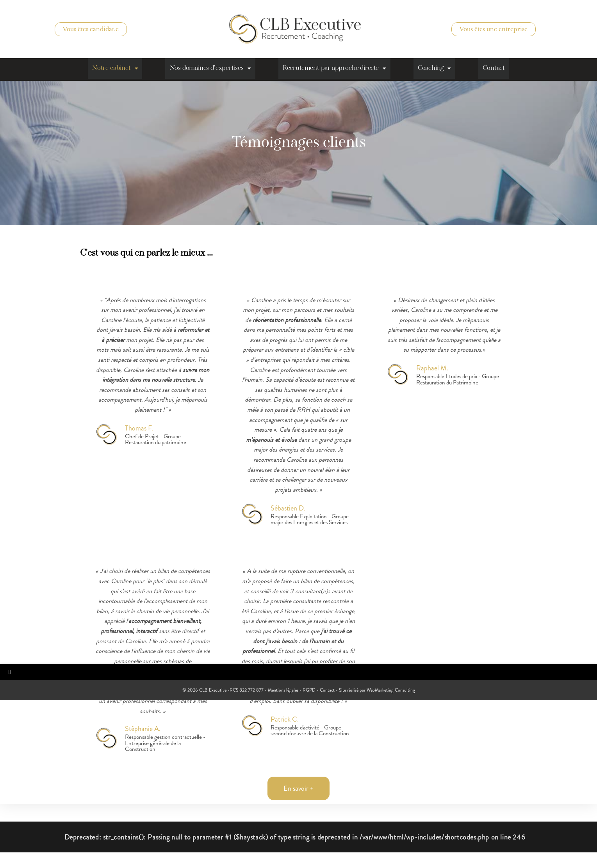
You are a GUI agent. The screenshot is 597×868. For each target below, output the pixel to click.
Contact (500, 69)
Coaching (439, 69)
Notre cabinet (109, 69)
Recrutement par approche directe (336, 69)
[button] (109, 69)
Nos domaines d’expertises (208, 69)
